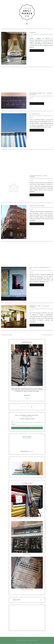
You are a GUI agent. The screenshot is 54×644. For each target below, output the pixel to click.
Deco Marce (23, 640)
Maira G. (36, 640)
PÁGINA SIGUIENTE (6, 335)
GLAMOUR (33, 33)
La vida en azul (35, 114)
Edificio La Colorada (37, 206)
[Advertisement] (27, 80)
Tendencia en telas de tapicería (27, 518)
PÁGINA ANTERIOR (48, 335)
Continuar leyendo (37, 51)
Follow (27, 398)
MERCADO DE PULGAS (27, 590)
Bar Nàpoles (27, 554)
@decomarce (30, 451)
